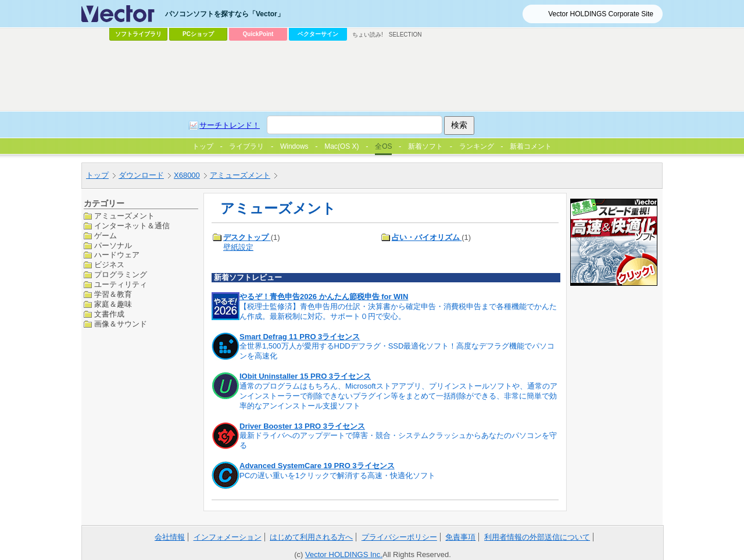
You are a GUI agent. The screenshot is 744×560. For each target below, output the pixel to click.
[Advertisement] (372, 76)
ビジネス (109, 265)
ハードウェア (117, 255)
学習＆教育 (113, 294)
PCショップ (198, 34)
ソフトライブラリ (138, 34)
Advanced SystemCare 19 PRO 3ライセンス (317, 466)
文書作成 (109, 314)
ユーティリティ (121, 284)
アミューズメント (240, 175)
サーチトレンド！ (230, 125)
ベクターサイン (318, 34)
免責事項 (460, 537)
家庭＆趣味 (113, 304)
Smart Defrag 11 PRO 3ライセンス (300, 337)
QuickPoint (258, 34)
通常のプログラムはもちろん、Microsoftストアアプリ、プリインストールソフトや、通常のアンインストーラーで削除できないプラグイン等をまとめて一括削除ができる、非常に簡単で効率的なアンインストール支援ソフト (398, 396)
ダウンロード (141, 175)
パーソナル (113, 245)
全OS (383, 146)
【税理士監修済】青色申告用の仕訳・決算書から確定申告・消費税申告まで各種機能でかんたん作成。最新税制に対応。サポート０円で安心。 (398, 311)
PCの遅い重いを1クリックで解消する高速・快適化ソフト (337, 475)
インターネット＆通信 (132, 226)
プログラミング (121, 274)
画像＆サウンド (121, 324)
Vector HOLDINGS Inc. (344, 554)
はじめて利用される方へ (311, 537)
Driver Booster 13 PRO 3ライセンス (302, 426)
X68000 (187, 175)
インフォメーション (228, 537)
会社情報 (170, 537)
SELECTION (405, 35)
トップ (97, 175)
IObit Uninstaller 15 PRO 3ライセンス (305, 376)
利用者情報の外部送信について (537, 537)
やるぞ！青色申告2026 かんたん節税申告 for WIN (324, 297)
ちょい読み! (368, 35)
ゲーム (105, 236)
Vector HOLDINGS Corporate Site (601, 14)
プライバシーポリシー (399, 537)
